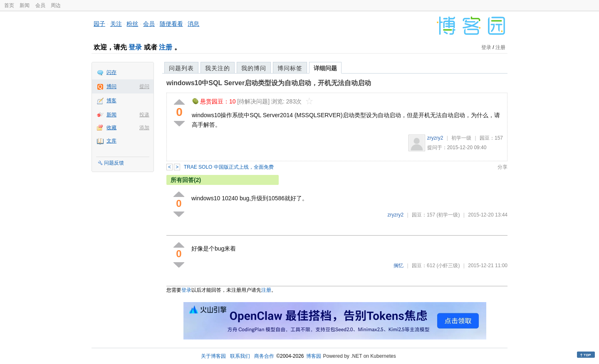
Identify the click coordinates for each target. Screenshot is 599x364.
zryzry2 (435, 138)
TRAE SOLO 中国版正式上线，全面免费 (229, 167)
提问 (144, 86)
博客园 (314, 356)
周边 (56, 5)
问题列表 (181, 68)
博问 (111, 86)
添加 (144, 128)
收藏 (111, 128)
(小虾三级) (448, 266)
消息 (193, 24)
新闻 (25, 5)
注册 (166, 47)
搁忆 (399, 266)
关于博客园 (213, 356)
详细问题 (325, 68)
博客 (111, 101)
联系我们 (240, 356)
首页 (9, 5)
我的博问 (254, 68)
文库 (111, 141)
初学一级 (461, 138)
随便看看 (171, 24)
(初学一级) (448, 215)
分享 (502, 167)
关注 (116, 24)
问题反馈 (114, 163)
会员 (40, 5)
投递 (144, 115)
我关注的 (218, 68)
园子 (99, 24)
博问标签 (290, 68)
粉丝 (132, 24)
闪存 (111, 72)
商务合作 (264, 356)
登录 (135, 47)
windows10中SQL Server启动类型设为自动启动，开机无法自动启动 (269, 83)
